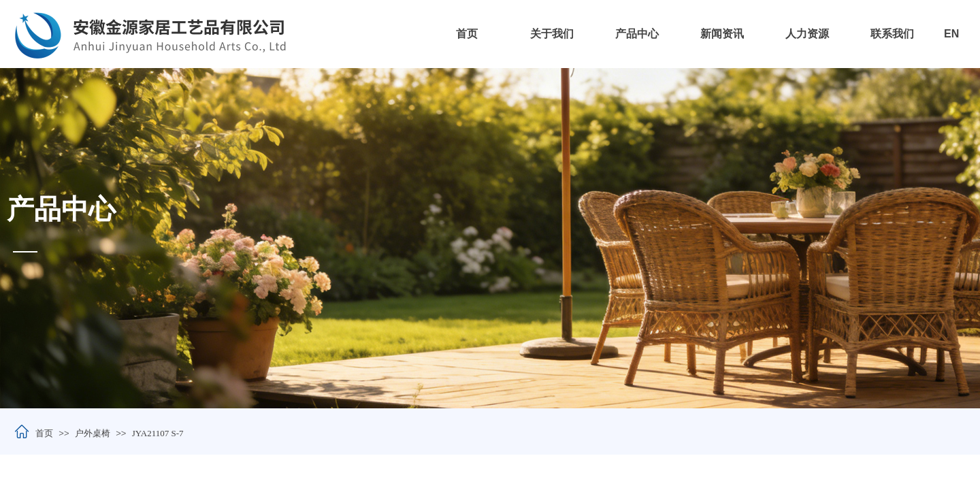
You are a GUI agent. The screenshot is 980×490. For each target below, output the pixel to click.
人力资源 (807, 34)
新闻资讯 (722, 34)
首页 (467, 34)
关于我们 (552, 34)
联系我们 (892, 34)
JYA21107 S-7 (158, 433)
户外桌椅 (93, 433)
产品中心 (637, 34)
